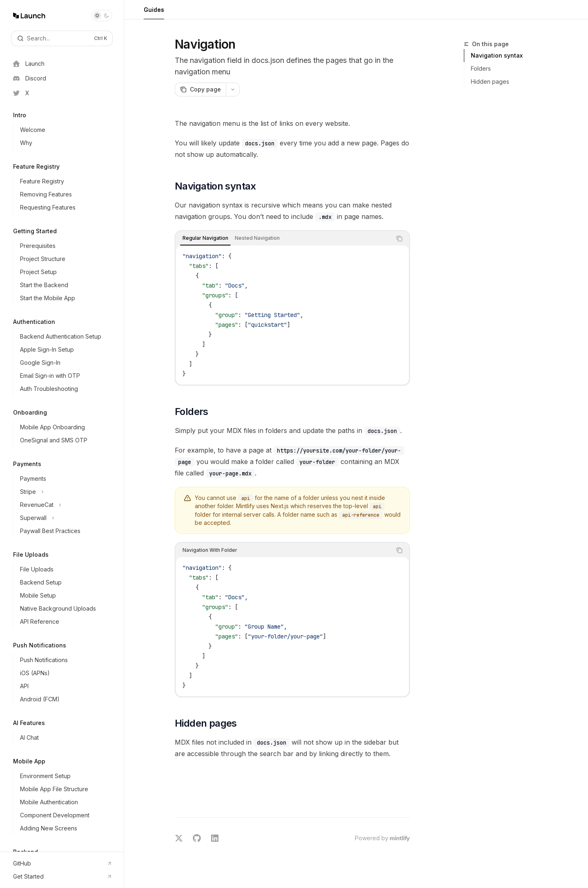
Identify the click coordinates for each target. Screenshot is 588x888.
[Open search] (62, 38)
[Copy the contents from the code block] (399, 239)
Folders (481, 68)
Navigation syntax (497, 55)
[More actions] (233, 89)
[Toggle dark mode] (102, 16)
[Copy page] (200, 89)
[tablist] (283, 239)
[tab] (205, 238)
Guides (154, 13)
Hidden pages (490, 81)
